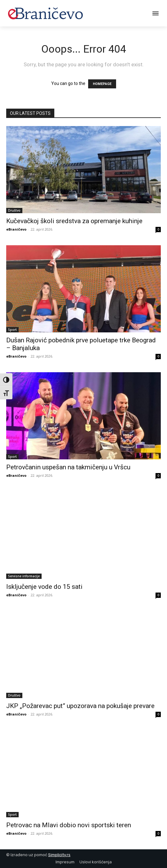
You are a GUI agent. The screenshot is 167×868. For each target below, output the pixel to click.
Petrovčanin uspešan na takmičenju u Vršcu (68, 467)
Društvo (14, 210)
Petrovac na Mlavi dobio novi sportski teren (69, 825)
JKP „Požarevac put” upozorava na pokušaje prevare (80, 706)
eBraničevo (16, 229)
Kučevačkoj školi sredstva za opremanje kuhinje (74, 221)
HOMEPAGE (102, 84)
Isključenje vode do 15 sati (44, 587)
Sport (12, 330)
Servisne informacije (24, 576)
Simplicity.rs (59, 855)
